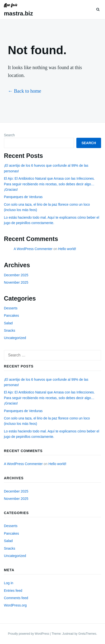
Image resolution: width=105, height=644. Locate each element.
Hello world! (67, 249)
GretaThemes (87, 634)
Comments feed (16, 598)
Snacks (10, 330)
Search (9, 135)
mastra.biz (18, 13)
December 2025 (16, 275)
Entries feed (13, 591)
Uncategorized (15, 338)
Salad (8, 323)
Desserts (11, 308)
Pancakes (11, 316)
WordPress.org (15, 605)
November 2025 (16, 282)
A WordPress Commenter (33, 249)
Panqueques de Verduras (23, 197)
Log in (9, 583)
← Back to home (24, 91)
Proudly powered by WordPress (29, 634)
